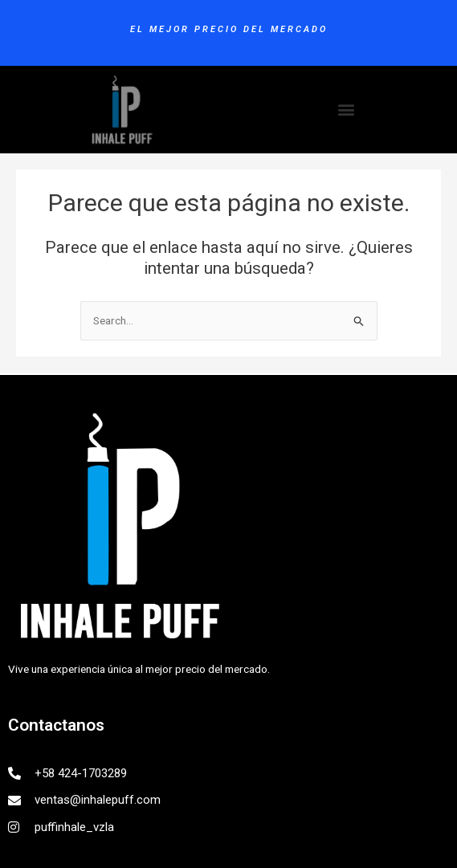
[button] (346, 110)
